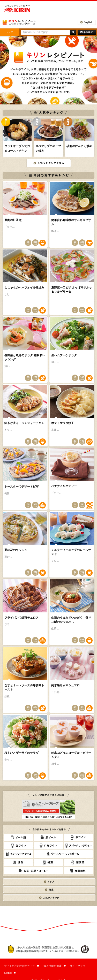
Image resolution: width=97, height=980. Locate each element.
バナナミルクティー (64, 486)
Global (10, 973)
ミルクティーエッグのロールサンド (71, 552)
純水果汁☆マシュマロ (65, 685)
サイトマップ (78, 966)
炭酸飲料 (78, 871)
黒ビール (48, 837)
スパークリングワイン (78, 846)
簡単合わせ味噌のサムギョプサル (71, 222)
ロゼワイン (48, 846)
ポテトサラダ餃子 (63, 423)
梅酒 (48, 863)
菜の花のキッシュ (16, 550)
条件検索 (87, 32)
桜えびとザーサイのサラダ (21, 753)
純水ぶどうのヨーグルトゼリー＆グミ (71, 755)
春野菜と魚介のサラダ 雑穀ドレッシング (25, 357)
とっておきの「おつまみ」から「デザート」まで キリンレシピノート (19, 22)
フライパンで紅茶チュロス (21, 618)
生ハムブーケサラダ (64, 355)
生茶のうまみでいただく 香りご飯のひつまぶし (71, 620)
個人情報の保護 (55, 966)
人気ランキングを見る (49, 163)
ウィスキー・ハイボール (63, 854)
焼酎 (19, 863)
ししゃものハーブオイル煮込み (24, 287)
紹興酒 (78, 863)
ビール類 (19, 837)
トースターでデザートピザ (21, 487)
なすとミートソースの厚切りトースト (24, 687)
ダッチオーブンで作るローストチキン (17, 149)
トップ (10, 32)
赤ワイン (78, 837)
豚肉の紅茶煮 (13, 220)
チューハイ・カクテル (19, 854)
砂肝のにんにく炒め (79, 146)
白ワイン (19, 846)
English (87, 22)
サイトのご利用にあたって (22, 966)
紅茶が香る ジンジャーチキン (24, 423)
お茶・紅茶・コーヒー (34, 871)
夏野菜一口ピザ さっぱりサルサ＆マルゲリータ (72, 290)
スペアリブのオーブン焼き (48, 149)
